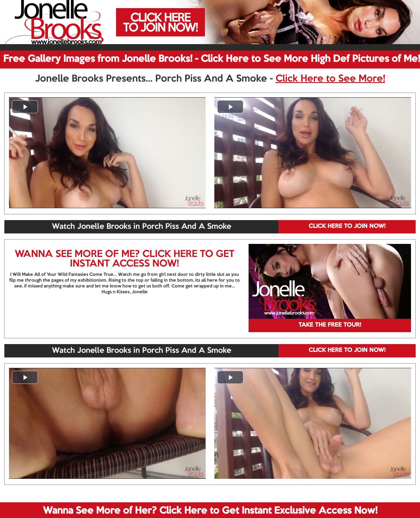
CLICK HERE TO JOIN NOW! (347, 226)
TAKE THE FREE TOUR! (330, 325)
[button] (25, 107)
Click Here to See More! (330, 79)
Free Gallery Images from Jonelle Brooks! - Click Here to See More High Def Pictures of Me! (212, 59)
